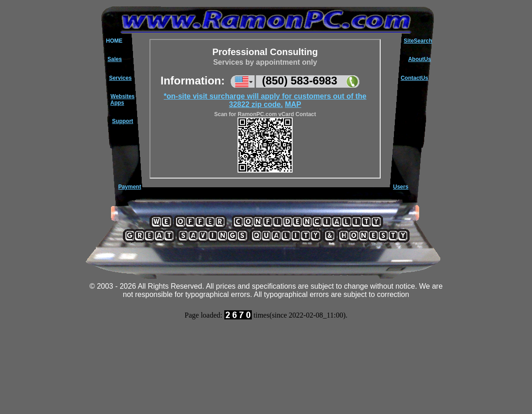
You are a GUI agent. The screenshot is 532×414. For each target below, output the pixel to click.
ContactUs (415, 78)
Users (401, 187)
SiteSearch (418, 41)
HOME (114, 41)
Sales (114, 59)
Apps (117, 103)
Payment (130, 187)
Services (120, 78)
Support (122, 121)
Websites (122, 96)
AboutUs (420, 59)
